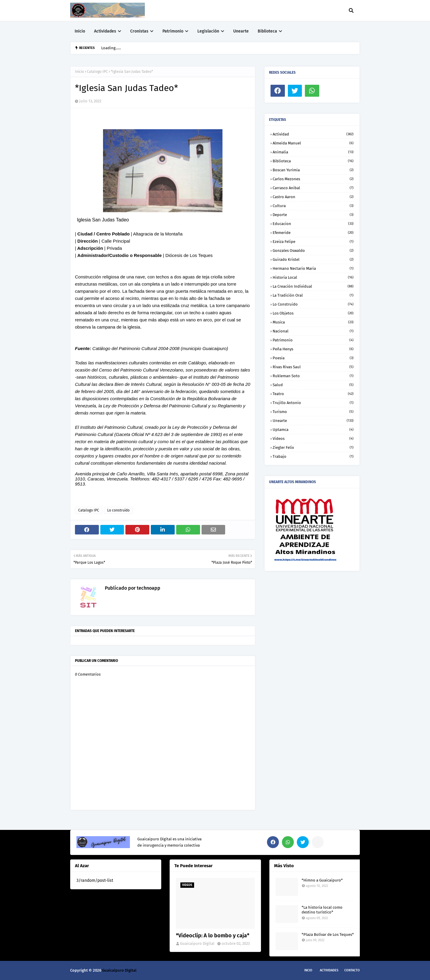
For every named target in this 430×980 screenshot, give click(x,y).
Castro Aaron (313, 197)
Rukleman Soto (313, 376)
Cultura (313, 206)
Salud (313, 385)
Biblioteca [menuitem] (267, 31)
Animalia (313, 152)
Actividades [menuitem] (105, 31)
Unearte (313, 421)
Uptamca (313, 430)
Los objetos (313, 313)
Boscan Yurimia (313, 170)
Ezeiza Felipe (313, 242)
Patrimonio (313, 340)
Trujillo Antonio (313, 403)
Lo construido (118, 510)
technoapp (148, 588)
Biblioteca (313, 161)
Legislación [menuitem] (208, 31)
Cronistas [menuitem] (139, 31)
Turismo (313, 412)
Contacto (352, 970)
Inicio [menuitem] (80, 31)
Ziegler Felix (313, 447)
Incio (308, 970)
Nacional (313, 331)
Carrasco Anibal (313, 188)
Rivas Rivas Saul (313, 367)
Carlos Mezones (313, 179)
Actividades (329, 970)
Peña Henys (313, 349)
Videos (313, 439)
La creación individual (313, 286)
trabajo (313, 456)
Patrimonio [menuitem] (173, 31)
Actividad (313, 134)
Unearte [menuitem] (241, 31)
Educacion (313, 224)
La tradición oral (313, 295)
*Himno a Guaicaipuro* (322, 880)
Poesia (313, 358)
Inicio (79, 72)
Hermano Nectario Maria (313, 268)
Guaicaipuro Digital (197, 943)
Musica (313, 322)
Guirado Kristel (313, 259)
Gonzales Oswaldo (313, 251)
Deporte (313, 215)
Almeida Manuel (313, 143)
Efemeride (313, 233)
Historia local (313, 277)
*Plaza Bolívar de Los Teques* (328, 934)
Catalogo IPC (97, 72)
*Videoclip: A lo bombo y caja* (213, 936)
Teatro (313, 394)
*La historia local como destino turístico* (322, 910)
